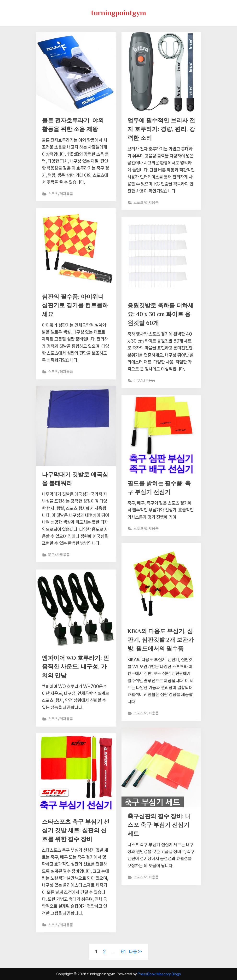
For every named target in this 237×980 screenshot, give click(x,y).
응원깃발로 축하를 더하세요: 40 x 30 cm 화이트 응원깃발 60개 (159, 315)
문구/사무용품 (145, 382)
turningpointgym (118, 13)
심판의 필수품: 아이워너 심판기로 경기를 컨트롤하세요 (74, 306)
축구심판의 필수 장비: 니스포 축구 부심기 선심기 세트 (160, 825)
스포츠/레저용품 (61, 195)
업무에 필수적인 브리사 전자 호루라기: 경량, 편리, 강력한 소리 (159, 129)
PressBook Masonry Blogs (159, 974)
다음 (133, 952)
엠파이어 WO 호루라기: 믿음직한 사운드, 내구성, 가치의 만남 (75, 667)
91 (123, 952)
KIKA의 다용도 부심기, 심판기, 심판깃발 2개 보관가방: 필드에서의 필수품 (161, 640)
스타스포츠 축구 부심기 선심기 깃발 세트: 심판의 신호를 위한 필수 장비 (75, 831)
